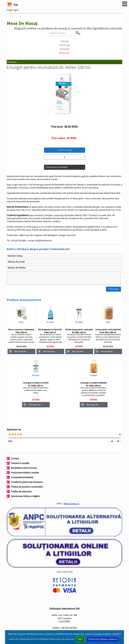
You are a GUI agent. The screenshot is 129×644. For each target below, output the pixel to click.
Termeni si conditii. (20, 463)
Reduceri (64, 53)
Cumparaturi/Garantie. (22, 477)
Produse (64, 45)
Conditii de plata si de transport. (27, 482)
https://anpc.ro (71, 503)
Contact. (15, 458)
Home (64, 41)
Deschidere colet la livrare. (24, 468)
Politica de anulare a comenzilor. (27, 487)
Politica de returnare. (21, 491)
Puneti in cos (65, 150)
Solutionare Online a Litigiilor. (26, 496)
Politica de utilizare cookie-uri (103, 639)
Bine (80, 639)
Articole (64, 49)
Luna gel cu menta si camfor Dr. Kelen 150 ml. (36, 384)
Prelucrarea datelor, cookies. (25, 473)
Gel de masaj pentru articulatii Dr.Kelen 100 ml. (79, 331)
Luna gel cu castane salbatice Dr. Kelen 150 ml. (94, 384)
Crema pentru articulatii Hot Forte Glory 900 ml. (108, 331)
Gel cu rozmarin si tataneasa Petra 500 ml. (21, 331)
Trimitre (113, 289)
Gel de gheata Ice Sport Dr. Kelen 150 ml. (50, 331)
